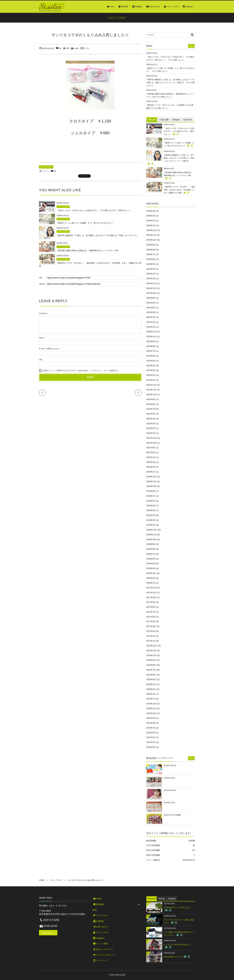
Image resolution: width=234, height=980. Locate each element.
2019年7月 (151, 496)
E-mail (42, 349)
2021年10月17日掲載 (172, 815)
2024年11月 (151, 288)
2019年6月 (151, 501)
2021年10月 (151, 443)
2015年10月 (151, 713)
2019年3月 (151, 515)
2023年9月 (151, 341)
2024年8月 (151, 303)
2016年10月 (151, 655)
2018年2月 (151, 578)
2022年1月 (151, 433)
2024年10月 (151, 293)
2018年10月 (151, 540)
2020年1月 (151, 472)
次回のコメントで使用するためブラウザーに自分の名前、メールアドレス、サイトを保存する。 (81, 371)
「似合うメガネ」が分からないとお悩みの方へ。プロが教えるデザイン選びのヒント (94, 210)
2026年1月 (151, 226)
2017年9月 (151, 602)
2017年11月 (151, 593)
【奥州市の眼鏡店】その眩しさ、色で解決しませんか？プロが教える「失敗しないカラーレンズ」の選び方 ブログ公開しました (170, 82)
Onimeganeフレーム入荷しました (177, 907)
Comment (43, 313)
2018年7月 (151, 554)
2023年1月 (151, 380)
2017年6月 (151, 617)
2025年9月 (151, 245)
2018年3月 (151, 573)
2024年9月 (151, 298)
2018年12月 (151, 530)
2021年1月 (151, 457)
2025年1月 (151, 279)
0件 (60, 48)
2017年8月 (151, 607)
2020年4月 (151, 462)
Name (41, 338)
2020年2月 (151, 467)
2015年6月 (151, 733)
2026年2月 (151, 221)
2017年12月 (151, 588)
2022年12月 (151, 385)
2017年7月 (151, 612)
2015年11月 (151, 709)
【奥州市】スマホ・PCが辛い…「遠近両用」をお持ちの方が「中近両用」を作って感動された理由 (179, 190)
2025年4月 (151, 269)
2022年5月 (151, 414)
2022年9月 (151, 399)
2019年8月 (151, 491)
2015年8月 (151, 723)
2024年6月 (151, 308)
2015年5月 (151, 737)
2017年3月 (151, 631)
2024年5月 (151, 312)
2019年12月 (151, 477)
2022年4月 (151, 419)
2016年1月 (151, 699)
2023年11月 (151, 337)
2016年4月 (151, 684)
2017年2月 (151, 636)
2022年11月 (151, 390)
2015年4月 (151, 742)
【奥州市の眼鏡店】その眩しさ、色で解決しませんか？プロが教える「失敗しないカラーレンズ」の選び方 (179, 158)
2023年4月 (151, 366)
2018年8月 (151, 549)
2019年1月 (151, 525)
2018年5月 (151, 564)
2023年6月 (151, 356)
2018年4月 (151, 568)
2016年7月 (151, 670)
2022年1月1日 (169, 803)
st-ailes (76, 48)
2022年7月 (151, 409)
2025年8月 (151, 250)
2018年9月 (151, 544)
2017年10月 (151, 597)
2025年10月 (151, 240)
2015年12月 (151, 704)
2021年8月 (151, 448)
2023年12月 (151, 332)
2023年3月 (151, 370)
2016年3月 (151, 689)
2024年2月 (151, 322)
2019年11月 (151, 482)
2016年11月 (151, 651)
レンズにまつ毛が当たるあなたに (177, 944)
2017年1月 (151, 641)
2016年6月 (151, 675)
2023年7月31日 (170, 766)
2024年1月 (151, 327)
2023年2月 (151, 375)
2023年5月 (151, 361)
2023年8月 (151, 346)
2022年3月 (151, 424)
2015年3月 (151, 747)
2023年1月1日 (169, 778)
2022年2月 (151, 428)
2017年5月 (151, 622)
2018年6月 (151, 559)
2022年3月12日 (170, 790)
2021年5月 (151, 452)
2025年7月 (151, 254)
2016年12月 (151, 646)
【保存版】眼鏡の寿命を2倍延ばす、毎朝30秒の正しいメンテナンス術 (87, 251)
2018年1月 (151, 583)
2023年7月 (151, 351)
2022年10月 (151, 395)
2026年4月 (151, 211)
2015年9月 (151, 718)
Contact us (50, 933)
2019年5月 (151, 506)
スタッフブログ (46, 167)
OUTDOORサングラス (173, 957)
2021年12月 (151, 438)
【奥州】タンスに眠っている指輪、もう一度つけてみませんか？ (85, 223)
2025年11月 (151, 235)
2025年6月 (151, 259)
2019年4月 (151, 510)
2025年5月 (151, 264)
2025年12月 (151, 230)
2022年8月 (151, 404)
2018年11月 (151, 535)
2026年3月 (151, 216)
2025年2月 (151, 274)
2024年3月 (151, 317)
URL (41, 360)
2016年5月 (151, 679)
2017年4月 (151, 626)
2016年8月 (151, 665)
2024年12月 (151, 283)
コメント (45, 171)
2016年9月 (151, 660)
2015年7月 (151, 728)
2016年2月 (151, 694)
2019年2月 (151, 520)
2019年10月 (151, 486)
